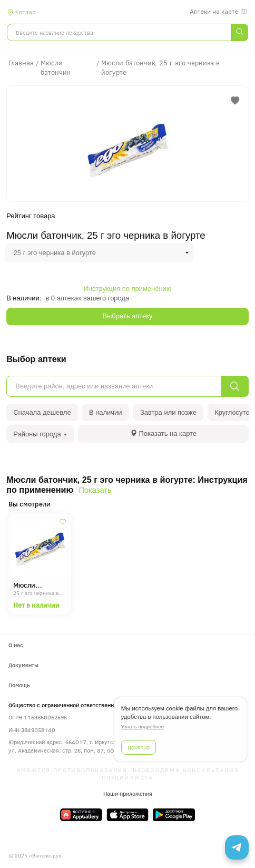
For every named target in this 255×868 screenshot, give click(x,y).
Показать (95, 490)
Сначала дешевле (42, 412)
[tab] (163, 434)
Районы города (40, 434)
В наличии (106, 412)
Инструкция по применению (128, 289)
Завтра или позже (168, 412)
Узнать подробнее (143, 726)
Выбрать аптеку (127, 316)
